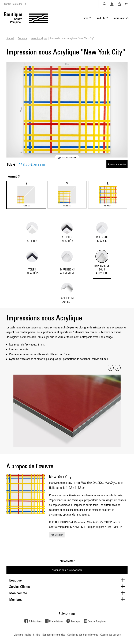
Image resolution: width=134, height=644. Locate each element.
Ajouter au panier (117, 164)
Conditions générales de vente (83, 635)
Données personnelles (54, 635)
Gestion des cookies (110, 635)
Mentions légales (22, 635)
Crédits (37, 635)
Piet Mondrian (57, 535)
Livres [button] (85, 18)
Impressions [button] (120, 18)
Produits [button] (100, 18)
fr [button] (126, 4)
